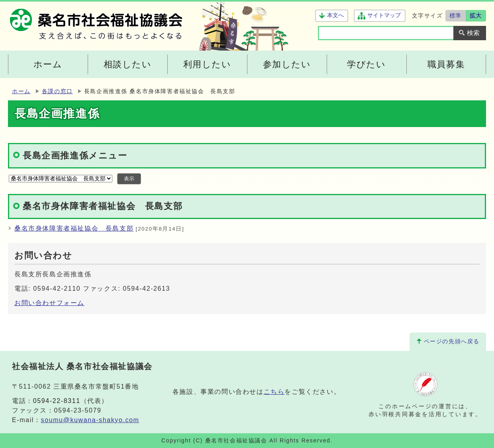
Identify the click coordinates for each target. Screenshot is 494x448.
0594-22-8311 (57, 401)
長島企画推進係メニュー (75, 156)
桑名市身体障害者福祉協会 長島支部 (74, 228)
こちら (274, 392)
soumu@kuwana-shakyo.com (90, 420)
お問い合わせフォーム (49, 303)
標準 (456, 16)
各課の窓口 (57, 91)
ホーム (21, 91)
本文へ (335, 15)
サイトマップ (384, 15)
